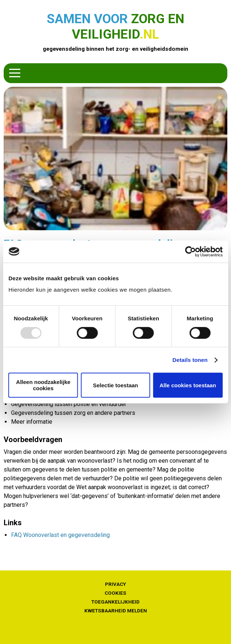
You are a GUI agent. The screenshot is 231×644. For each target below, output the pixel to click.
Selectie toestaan (115, 385)
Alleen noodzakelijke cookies (43, 385)
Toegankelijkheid (115, 602)
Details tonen (190, 360)
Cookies (115, 593)
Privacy (115, 584)
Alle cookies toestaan (188, 385)
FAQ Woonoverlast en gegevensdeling (60, 535)
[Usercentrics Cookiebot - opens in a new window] (190, 252)
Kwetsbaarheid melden (116, 611)
